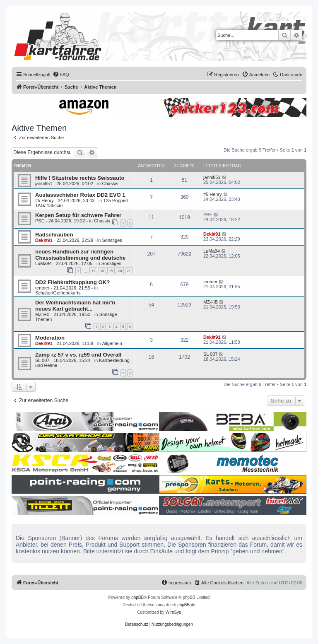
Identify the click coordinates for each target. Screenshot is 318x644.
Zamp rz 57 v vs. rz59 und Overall (78, 355)
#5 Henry (45, 200)
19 (111, 271)
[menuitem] (61, 75)
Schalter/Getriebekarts (58, 293)
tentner (42, 288)
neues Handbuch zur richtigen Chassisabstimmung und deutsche (80, 255)
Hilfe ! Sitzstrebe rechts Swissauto (80, 178)
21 (129, 271)
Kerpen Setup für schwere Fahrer (78, 215)
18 (102, 271)
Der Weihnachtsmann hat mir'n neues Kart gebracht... (75, 306)
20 (120, 271)
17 (93, 271)
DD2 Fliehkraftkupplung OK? (72, 282)
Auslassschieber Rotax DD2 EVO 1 (80, 195)
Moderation (50, 338)
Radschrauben (54, 235)
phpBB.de (186, 605)
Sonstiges (112, 240)
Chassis (110, 183)
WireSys (173, 612)
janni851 (44, 183)
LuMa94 (43, 263)
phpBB (137, 597)
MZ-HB (42, 314)
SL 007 (42, 360)
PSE (40, 221)
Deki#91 (44, 240)
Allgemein (112, 343)
